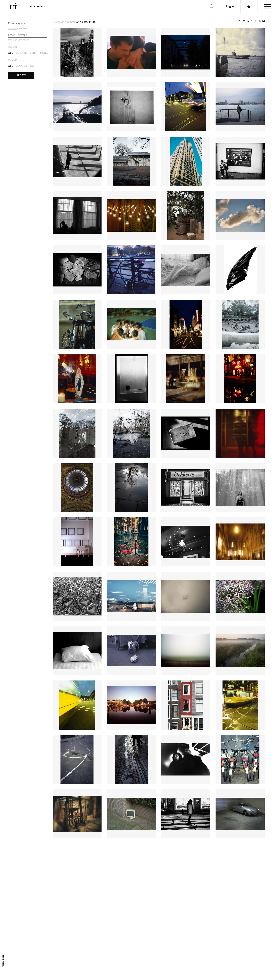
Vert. (33, 53)
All (10, 53)
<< (248, 21)
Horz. (44, 53)
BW (32, 66)
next (266, 21)
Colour (21, 66)
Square (21, 53)
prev (242, 21)
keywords (18, 29)
